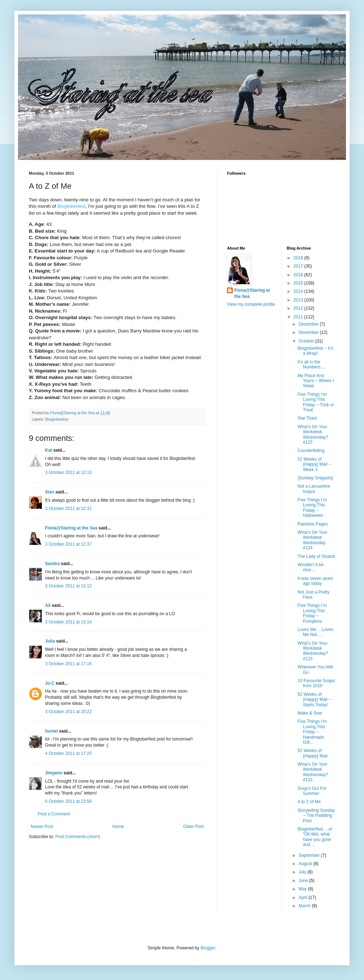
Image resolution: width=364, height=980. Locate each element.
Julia (50, 641)
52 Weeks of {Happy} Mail (312, 753)
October (307, 341)
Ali (48, 605)
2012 (299, 308)
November (309, 332)
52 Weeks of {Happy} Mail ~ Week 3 (314, 464)
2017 (299, 266)
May (303, 889)
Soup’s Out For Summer (312, 791)
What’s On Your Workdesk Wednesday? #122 (313, 772)
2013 (299, 300)
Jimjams (54, 773)
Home (118, 827)
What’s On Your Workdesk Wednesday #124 (312, 540)
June (304, 881)
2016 (299, 275)
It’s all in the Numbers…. (312, 364)
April (303, 898)
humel (51, 731)
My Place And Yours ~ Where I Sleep (316, 381)
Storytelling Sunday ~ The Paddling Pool (316, 816)
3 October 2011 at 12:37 (68, 544)
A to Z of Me (309, 802)
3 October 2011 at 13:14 (68, 622)
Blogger (208, 948)
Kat (48, 450)
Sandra (52, 564)
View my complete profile (251, 304)
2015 (299, 283)
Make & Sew (309, 713)
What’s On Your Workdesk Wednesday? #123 (313, 651)
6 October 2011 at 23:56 (68, 801)
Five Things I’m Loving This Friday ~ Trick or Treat (316, 402)
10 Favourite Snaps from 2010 (316, 683)
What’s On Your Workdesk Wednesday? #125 (313, 435)
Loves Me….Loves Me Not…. (315, 632)
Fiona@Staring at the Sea (71, 528)
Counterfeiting (311, 451)
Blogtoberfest (57, 419)
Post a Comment (54, 814)
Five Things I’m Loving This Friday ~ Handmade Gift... (312, 732)
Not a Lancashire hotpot (314, 489)
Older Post (193, 827)
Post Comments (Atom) (78, 837)
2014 (299, 291)
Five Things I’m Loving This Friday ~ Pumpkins (312, 613)
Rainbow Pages (312, 524)
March (305, 906)
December (309, 324)
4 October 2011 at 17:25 (68, 753)
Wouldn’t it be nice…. (310, 567)
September (310, 855)
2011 (299, 317)
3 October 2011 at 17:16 (68, 664)
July (303, 872)
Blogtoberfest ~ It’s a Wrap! (315, 351)
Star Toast (307, 418)
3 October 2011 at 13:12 (68, 586)
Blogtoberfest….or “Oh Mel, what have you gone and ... (315, 837)
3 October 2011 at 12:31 (68, 509)
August (306, 864)
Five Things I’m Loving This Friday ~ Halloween (312, 508)
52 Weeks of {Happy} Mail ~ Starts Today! (314, 700)
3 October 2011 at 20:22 (68, 712)
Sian (50, 492)
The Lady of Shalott (316, 556)
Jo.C (50, 683)
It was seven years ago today (315, 581)
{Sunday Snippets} (315, 478)
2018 (299, 258)
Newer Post (42, 827)
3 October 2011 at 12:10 (68, 473)
